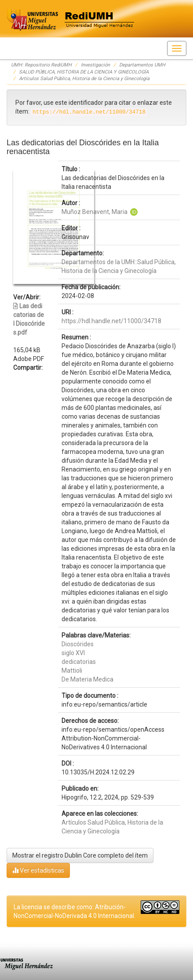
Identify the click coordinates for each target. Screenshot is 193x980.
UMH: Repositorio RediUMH (41, 65)
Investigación (95, 65)
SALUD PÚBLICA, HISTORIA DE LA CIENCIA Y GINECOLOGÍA (84, 72)
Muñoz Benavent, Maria (95, 212)
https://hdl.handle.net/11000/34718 (111, 321)
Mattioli (72, 671)
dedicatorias (79, 662)
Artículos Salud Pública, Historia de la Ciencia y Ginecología (84, 79)
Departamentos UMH (142, 65)
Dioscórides (78, 644)
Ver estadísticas (38, 870)
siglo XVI (73, 653)
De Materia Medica (87, 679)
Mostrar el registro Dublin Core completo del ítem (80, 855)
